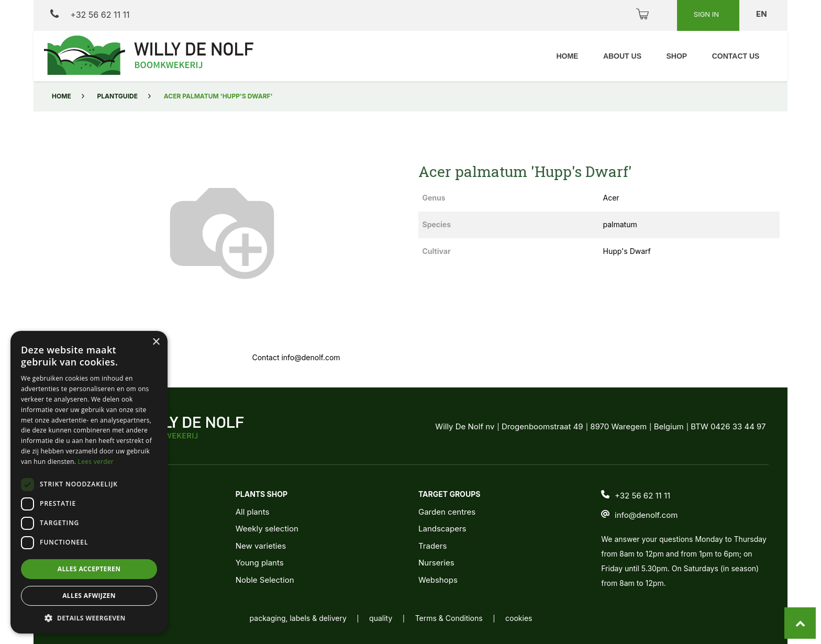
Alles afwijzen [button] (89, 596)
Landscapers (442, 529)
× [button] (156, 342)
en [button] (762, 14)
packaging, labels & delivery (298, 618)
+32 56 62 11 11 (90, 14)
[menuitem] (565, 56)
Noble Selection (265, 580)
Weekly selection (267, 529)
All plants (253, 512)
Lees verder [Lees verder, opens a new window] (96, 462)
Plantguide (118, 96)
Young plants (260, 563)
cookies (519, 618)
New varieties (261, 546)
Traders (432, 546)
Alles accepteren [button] (89, 569)
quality (381, 618)
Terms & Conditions (449, 618)
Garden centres (447, 512)
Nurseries (436, 563)
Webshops (438, 580)
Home (62, 96)
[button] (89, 618)
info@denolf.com (646, 515)
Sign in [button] (707, 14)
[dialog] (89, 482)
